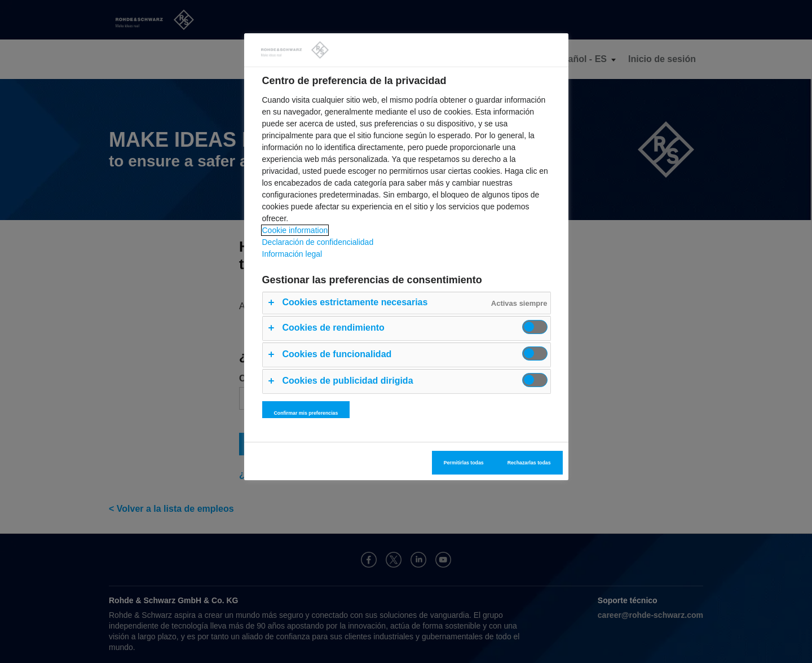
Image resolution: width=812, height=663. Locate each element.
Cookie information (295, 230)
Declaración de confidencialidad (318, 242)
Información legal (292, 254)
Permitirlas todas (464, 463)
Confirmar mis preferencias (306, 413)
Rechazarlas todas (529, 463)
